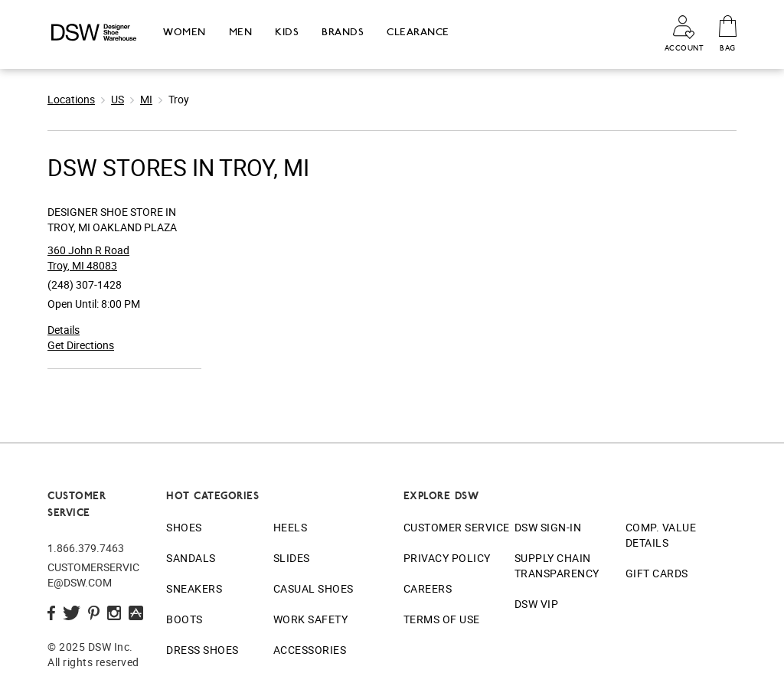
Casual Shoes (314, 588)
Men (241, 32)
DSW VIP (537, 604)
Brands (343, 32)
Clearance (418, 32)
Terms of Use (442, 619)
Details (64, 330)
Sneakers (194, 588)
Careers (428, 588)
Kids (287, 32)
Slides (292, 558)
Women (185, 32)
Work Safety (311, 619)
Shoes (184, 527)
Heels (291, 527)
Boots (185, 619)
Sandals (191, 558)
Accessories (310, 650)
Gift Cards (657, 573)
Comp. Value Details (661, 535)
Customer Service (457, 527)
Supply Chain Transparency (557, 565)
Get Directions (81, 345)
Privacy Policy (447, 558)
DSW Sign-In (548, 527)
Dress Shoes (203, 650)
